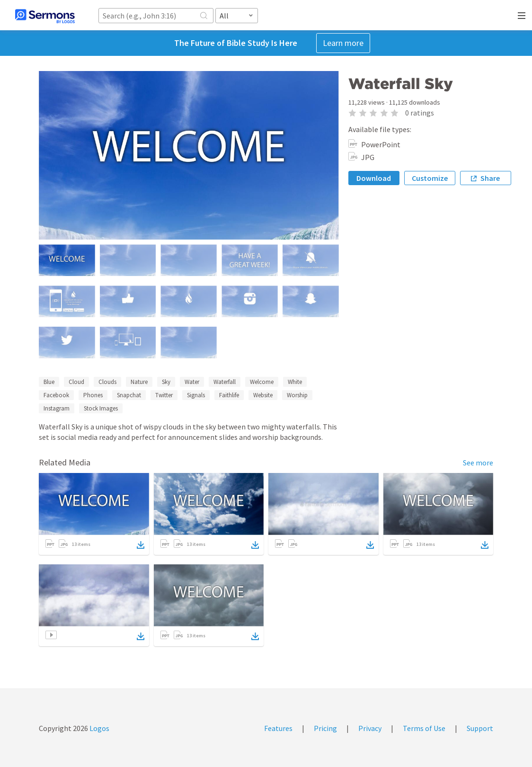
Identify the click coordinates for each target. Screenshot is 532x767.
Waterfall (225, 382)
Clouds (107, 382)
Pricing (325, 728)
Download (374, 178)
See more (478, 463)
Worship (297, 395)
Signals (196, 395)
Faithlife (229, 395)
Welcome (262, 382)
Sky (166, 382)
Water (192, 382)
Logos (99, 728)
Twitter (164, 395)
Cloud (76, 382)
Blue (49, 382)
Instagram (57, 408)
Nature (139, 382)
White (295, 382)
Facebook (56, 395)
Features (278, 728)
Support (480, 728)
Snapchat (129, 395)
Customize (430, 178)
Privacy (370, 728)
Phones (93, 395)
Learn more (343, 43)
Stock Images (101, 408)
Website (263, 395)
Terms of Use (424, 728)
